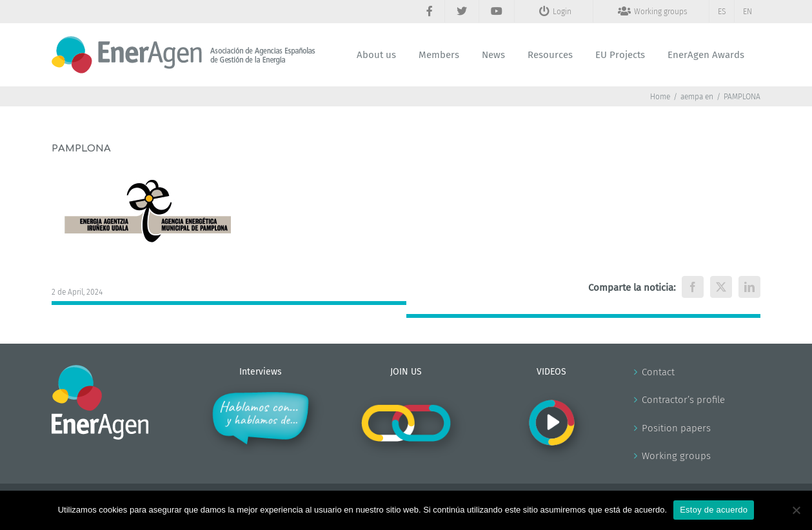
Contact (658, 372)
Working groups (676, 456)
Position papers (676, 428)
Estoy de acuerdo (714, 510)
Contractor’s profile (683, 400)
